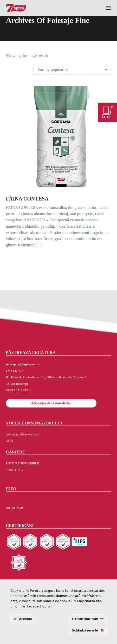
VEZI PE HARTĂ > (19, 390)
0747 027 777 (15, 371)
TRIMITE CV (15, 470)
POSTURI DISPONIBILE (22, 463)
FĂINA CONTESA (27, 199)
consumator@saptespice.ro (23, 434)
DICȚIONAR (15, 508)
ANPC (10, 441)
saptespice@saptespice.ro (23, 364)
